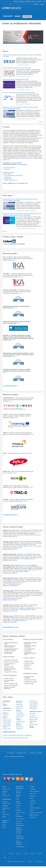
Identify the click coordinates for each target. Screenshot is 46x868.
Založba (28, 2)
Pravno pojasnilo (20, 847)
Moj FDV (18, 17)
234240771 (14, 537)
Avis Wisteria (33, 709)
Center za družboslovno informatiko (14, 757)
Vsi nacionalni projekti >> (10, 386)
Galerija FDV (33, 817)
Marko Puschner (19, 719)
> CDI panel (6, 169)
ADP (44, 2)
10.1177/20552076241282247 (13, 584)
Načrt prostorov (20, 813)
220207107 (14, 549)
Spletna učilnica (8, 17)
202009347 (14, 600)
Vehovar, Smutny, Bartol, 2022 (12, 137)
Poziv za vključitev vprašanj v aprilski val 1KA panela (17, 68)
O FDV (32, 787)
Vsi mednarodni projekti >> (11, 515)
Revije (33, 2)
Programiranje (39, 861)
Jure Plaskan (20, 713)
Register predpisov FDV (36, 813)
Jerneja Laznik (7, 729)
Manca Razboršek (19, 724)
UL (11, 4)
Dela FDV (39, 2)
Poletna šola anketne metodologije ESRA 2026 (16, 80)
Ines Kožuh (32, 714)
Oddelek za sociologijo (36, 753)
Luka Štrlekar (33, 701)
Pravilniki (18, 810)
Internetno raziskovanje (25, 158)
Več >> (41, 122)
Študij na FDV (6, 789)
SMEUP (4, 817)
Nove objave (8, 196)
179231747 (14, 611)
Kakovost (16, 2)
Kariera (4, 825)
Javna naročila (20, 819)
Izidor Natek (20, 706)
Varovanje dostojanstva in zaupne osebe (20, 837)
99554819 (14, 622)
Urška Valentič (33, 705)
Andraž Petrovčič (19, 711)
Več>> (5, 373)
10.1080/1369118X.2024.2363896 (20, 572)
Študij (4, 787)
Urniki (17, 799)
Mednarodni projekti (10, 395)
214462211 (14, 560)
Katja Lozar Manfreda (19, 702)
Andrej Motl (19, 704)
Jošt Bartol (6, 715)
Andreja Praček (20, 715)
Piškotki (30, 861)
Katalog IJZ (33, 796)
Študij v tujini (6, 796)
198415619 (14, 573)
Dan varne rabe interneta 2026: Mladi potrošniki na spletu (19, 93)
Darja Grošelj (7, 724)
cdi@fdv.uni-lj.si (12, 183)
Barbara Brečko (5, 705)
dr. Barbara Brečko (16, 163)
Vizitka (31, 806)
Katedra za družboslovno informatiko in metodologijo (17, 735)
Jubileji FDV (33, 803)
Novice (6, 51)
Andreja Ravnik (20, 722)
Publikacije (5, 806)
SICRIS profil (8, 177)
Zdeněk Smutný (34, 718)
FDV (11, 2)
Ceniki (18, 808)
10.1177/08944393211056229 (18, 621)
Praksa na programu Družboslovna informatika (16, 738)
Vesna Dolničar (7, 722)
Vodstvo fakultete (34, 791)
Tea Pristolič (20, 717)
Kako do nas (33, 794)
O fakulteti (32, 789)
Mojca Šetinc (20, 727)
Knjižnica (22, 2)
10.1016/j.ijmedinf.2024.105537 (14, 598)
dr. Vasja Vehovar (22, 165)
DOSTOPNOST (27, 17)
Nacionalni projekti (10, 254)
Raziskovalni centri (22, 753)
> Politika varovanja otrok (10, 180)
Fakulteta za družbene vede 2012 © (16, 861)
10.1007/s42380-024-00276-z (28, 559)
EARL (4, 812)
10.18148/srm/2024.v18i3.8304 (14, 548)
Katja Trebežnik (34, 703)
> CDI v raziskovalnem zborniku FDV (13, 176)
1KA (8, 160)
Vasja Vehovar (7, 711)
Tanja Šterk (19, 729)
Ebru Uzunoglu (33, 724)
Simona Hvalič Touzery (7, 726)
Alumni (4, 827)
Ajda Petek (19, 708)
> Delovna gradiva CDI (9, 168)
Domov (4, 753)
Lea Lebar (32, 716)
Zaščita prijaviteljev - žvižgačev (19, 843)
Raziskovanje (11, 753)
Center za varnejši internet (34, 157)
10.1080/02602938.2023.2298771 (27, 610)
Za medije (19, 821)
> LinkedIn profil (7, 179)
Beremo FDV (6, 815)
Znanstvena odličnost (35, 808)
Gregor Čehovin (7, 720)
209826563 (14, 586)
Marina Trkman (34, 719)
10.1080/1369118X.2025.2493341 (32, 535)
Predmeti (18, 806)
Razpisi (32, 799)
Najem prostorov (34, 815)
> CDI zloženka (7, 174)
